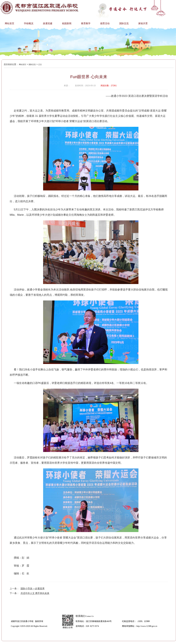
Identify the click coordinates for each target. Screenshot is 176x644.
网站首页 (10, 23)
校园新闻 (67, 23)
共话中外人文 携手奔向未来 (35, 593)
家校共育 (143, 23)
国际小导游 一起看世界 (33, 589)
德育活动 (105, 23)
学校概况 (29, 23)
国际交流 (124, 23)
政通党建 (48, 23)
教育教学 (86, 23)
